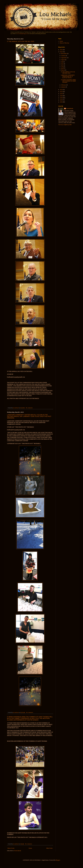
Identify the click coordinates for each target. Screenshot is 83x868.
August (63, 60)
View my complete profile (65, 125)
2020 (61, 94)
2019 (61, 96)
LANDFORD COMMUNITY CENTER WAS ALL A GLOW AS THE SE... (68, 76)
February (64, 85)
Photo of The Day (64, 43)
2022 (61, 90)
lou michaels (70, 108)
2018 (61, 98)
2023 (61, 52)
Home (30, 848)
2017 (61, 100)
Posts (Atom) (17, 851)
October (63, 56)
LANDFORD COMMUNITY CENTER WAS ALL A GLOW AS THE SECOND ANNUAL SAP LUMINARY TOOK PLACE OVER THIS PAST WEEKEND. (29, 416)
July (62, 62)
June (63, 64)
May (62, 66)
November (64, 54)
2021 (61, 92)
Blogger (58, 860)
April (63, 68)
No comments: (29, 408)
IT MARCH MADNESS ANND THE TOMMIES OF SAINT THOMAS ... (68, 81)
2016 (61, 102)
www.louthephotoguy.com (22, 34)
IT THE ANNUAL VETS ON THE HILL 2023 (21, 41)
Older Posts (49, 848)
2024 (61, 50)
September (64, 58)
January (63, 87)
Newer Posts (11, 848)
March (63, 70)
